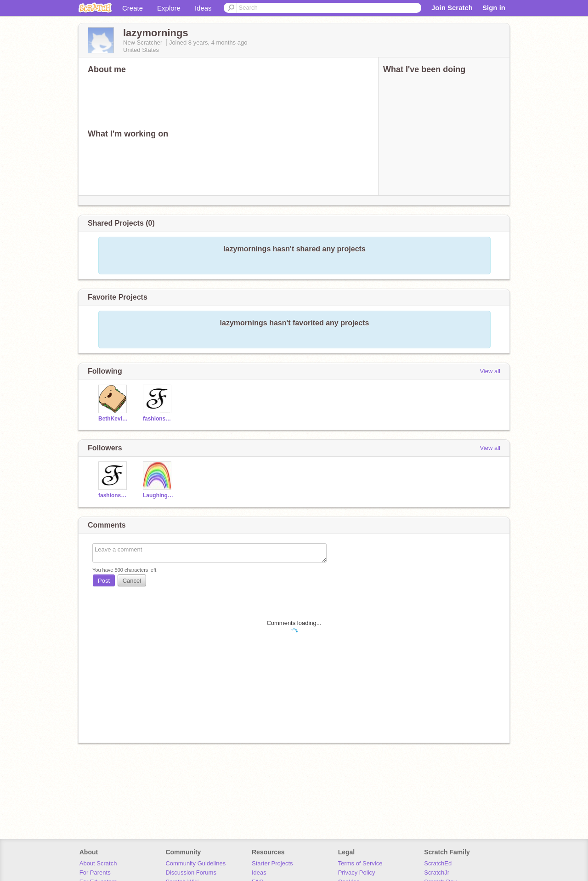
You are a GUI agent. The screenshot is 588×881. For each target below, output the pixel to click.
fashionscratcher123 (158, 419)
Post (104, 581)
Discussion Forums (191, 872)
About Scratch (98, 863)
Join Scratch (452, 8)
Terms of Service (360, 863)
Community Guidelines (195, 863)
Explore (169, 8)
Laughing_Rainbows (158, 495)
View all (490, 371)
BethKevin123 (114, 419)
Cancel (132, 581)
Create (133, 8)
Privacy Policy (357, 872)
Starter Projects (272, 863)
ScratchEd (438, 863)
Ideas (203, 8)
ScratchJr (437, 872)
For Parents (95, 872)
